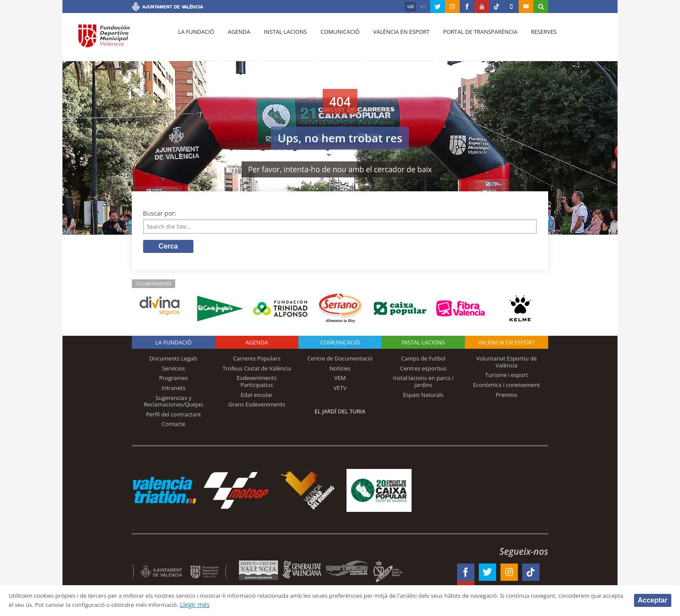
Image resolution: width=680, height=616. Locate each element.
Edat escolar (257, 396)
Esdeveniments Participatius (257, 383)
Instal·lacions (280, 39)
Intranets (174, 390)
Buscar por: (160, 213)
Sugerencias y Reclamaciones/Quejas (174, 403)
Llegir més (284, 605)
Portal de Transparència (470, 39)
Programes (173, 380)
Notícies (340, 370)
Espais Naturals (423, 396)
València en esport (393, 39)
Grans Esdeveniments (257, 406)
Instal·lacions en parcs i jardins (423, 383)
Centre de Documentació (340, 360)
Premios (507, 396)
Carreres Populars (257, 360)
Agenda (236, 39)
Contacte (173, 426)
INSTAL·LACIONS (423, 344)
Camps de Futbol (423, 360)
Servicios (173, 370)
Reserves (532, 39)
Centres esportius (423, 370)
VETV (340, 390)
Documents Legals (174, 360)
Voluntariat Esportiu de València (507, 364)
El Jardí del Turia (340, 413)
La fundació (195, 39)
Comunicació (333, 39)
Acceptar (653, 600)
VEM (340, 380)
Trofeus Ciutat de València (257, 370)
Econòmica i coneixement (507, 387)
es (423, 7)
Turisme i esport (507, 377)
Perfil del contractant (174, 416)
